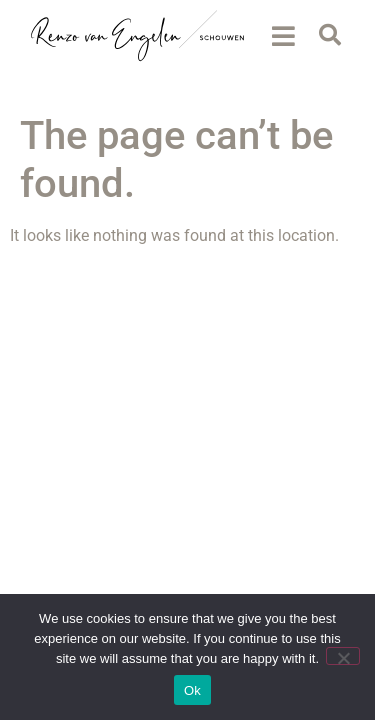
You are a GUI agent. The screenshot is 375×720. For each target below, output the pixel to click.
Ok (192, 690)
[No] (343, 656)
